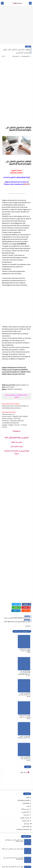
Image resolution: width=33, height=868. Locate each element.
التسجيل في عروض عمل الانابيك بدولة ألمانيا (25, 692)
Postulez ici (17, 431)
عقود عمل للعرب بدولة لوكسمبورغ (15, 809)
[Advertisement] (16, 26)
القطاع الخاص (26, 736)
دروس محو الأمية (25, 742)
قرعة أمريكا (26, 748)
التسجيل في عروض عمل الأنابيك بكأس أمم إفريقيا (24, 669)
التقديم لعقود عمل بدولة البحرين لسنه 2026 (13, 782)
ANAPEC (26, 184)
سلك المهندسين (25, 745)
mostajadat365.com (9, 864)
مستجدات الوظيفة (25, 751)
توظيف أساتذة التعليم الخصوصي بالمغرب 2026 (25, 647)
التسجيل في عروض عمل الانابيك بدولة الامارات (10, 692)
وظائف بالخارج (26, 760)
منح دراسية (27, 757)
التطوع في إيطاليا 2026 (23, 733)
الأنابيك (28, 47)
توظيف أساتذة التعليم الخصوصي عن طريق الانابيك (9, 669)
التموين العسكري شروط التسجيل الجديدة (13, 818)
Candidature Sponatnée (23, 763)
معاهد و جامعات (25, 754)
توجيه (28, 739)
